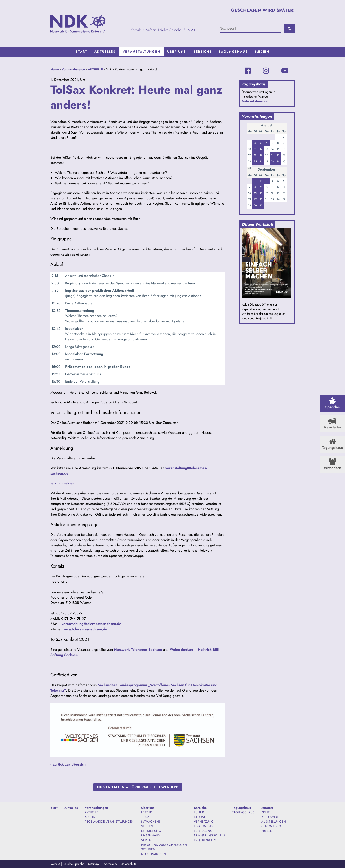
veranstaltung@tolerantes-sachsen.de (91, 624)
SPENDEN (148, 849)
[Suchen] (289, 28)
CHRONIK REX (271, 826)
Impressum (110, 864)
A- (185, 30)
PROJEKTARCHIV (205, 840)
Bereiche (203, 52)
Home (55, 69)
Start (82, 52)
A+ (193, 30)
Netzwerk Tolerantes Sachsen (138, 650)
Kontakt (55, 864)
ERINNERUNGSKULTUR (209, 835)
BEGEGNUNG (204, 826)
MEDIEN (262, 52)
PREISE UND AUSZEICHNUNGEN (164, 845)
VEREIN (146, 840)
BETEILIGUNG (203, 831)
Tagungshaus (233, 52)
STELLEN (147, 826)
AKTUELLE (95, 69)
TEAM (145, 817)
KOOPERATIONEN (154, 854)
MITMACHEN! (150, 822)
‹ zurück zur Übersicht (69, 764)
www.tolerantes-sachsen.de (85, 629)
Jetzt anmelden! (63, 483)
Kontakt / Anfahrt (143, 30)
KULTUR (199, 812)
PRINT (265, 812)
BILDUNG (200, 817)
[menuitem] (82, 52)
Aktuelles (105, 52)
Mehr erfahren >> (255, 101)
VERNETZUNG (204, 822)
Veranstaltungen (141, 52)
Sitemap (94, 864)
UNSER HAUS (150, 835)
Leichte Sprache (170, 30)
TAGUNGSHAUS (243, 812)
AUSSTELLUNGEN (274, 822)
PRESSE (267, 831)
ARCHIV (90, 817)
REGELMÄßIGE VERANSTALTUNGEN (109, 822)
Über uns (177, 52)
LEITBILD (147, 812)
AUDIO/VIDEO (271, 817)
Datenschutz (128, 864)
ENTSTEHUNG (151, 831)
